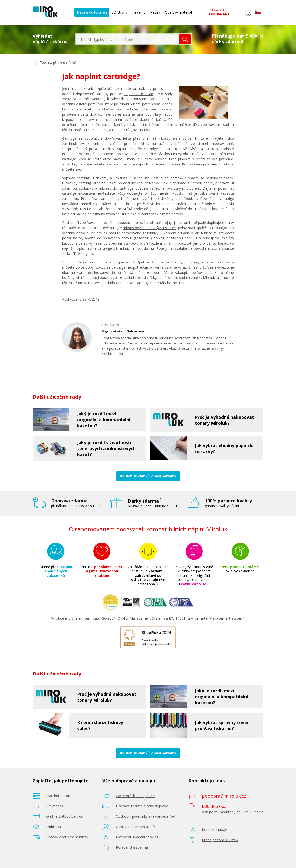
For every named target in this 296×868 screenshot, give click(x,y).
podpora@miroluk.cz (224, 796)
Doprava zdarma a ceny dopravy (142, 806)
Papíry (155, 12)
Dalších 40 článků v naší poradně (148, 476)
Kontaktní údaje (215, 830)
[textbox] (127, 39)
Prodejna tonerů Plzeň (220, 840)
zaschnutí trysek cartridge (84, 144)
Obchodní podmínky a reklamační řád (145, 816)
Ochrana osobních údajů (135, 827)
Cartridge (69, 138)
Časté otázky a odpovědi (135, 796)
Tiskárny (139, 12)
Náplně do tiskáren (92, 12)
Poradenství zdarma (132, 847)
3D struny (119, 12)
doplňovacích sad (139, 94)
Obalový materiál (178, 12)
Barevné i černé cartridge (82, 262)
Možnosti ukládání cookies (137, 837)
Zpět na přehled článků (54, 62)
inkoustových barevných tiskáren (150, 228)
